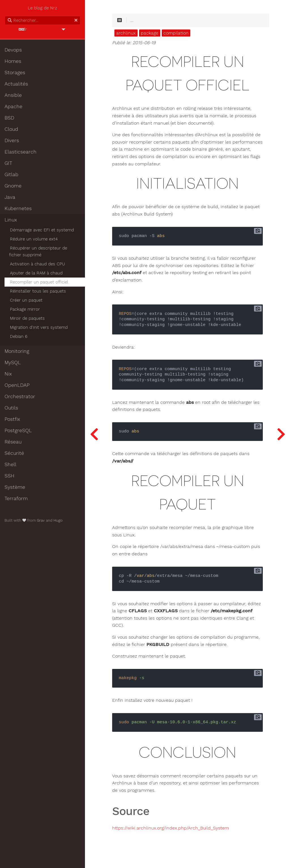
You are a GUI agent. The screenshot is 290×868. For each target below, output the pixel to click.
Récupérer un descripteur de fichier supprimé (38, 251)
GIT (8, 163)
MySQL (13, 362)
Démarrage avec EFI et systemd (42, 230)
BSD (9, 118)
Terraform (16, 498)
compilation (176, 33)
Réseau (13, 442)
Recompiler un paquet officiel (39, 282)
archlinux (126, 33)
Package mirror (25, 309)
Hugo (58, 520)
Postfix (12, 419)
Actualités (16, 84)
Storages (15, 72)
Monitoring (17, 351)
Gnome (13, 186)
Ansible (13, 95)
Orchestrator (20, 396)
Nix (8, 374)
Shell (10, 464)
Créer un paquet (26, 300)
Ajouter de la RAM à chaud (36, 273)
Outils (11, 408)
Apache (13, 106)
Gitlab (11, 174)
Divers (12, 140)
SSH (9, 476)
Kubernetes (18, 208)
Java (10, 197)
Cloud (11, 129)
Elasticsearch (21, 152)
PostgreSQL (18, 430)
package (150, 33)
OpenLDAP (17, 385)
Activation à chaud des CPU (38, 264)
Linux (11, 220)
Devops (13, 50)
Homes (13, 61)
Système (15, 487)
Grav (41, 520)
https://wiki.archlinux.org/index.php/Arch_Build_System (170, 828)
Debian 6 (19, 336)
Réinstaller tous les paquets (38, 291)
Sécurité (14, 453)
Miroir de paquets (27, 318)
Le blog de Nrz (42, 8)
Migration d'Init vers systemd (39, 327)
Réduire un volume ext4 (34, 239)
